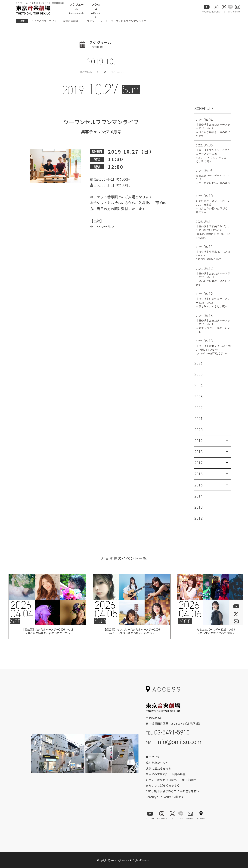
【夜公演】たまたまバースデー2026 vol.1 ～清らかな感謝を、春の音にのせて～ (47, 632)
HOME (22, 21)
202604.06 (190, 609)
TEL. (168, 732)
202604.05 (106, 609)
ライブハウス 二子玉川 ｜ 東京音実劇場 (55, 21)
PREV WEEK (85, 72)
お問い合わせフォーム (173, 755)
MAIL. (174, 742)
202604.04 (22, 609)
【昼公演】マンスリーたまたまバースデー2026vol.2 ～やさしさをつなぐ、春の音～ (132, 632)
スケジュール (94, 21)
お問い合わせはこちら (101, 268)
